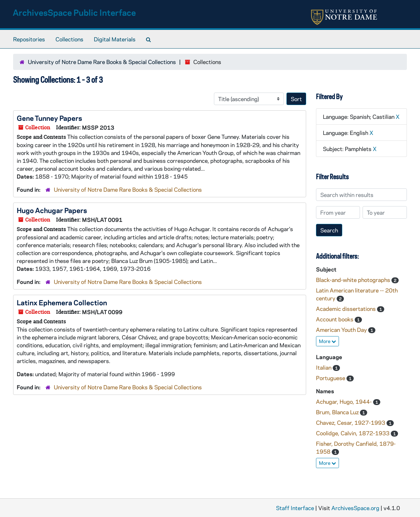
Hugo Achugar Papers (52, 210)
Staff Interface (295, 508)
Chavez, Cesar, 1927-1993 (351, 422)
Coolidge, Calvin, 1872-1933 (353, 433)
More (327, 341)
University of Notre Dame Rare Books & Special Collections (102, 62)
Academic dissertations (346, 309)
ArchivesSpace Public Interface (74, 12)
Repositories (29, 39)
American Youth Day (342, 330)
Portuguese (331, 378)
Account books (335, 319)
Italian (324, 367)
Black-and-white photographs (354, 280)
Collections (69, 39)
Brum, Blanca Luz (338, 412)
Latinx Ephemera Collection (62, 302)
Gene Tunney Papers (49, 118)
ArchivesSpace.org (355, 508)
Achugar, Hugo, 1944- (345, 401)
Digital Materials (115, 39)
